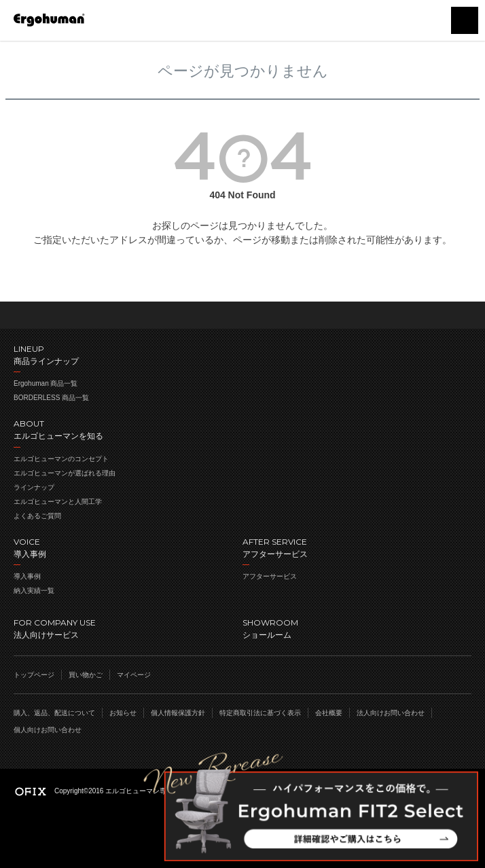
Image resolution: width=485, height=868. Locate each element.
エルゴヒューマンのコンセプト (61, 459)
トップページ (34, 675)
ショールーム (357, 628)
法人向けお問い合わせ (391, 713)
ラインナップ (34, 487)
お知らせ (123, 713)
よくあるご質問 (37, 516)
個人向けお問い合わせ (48, 730)
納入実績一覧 (34, 591)
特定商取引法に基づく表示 (260, 713)
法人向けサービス (128, 628)
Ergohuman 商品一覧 (46, 383)
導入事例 (27, 576)
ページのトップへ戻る (242, 315)
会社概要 (329, 713)
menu (465, 20)
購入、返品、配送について (54, 713)
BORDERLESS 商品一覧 (51, 398)
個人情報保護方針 (178, 713)
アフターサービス (270, 576)
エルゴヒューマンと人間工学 (58, 502)
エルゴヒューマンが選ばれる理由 (65, 473)
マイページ (134, 675)
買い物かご (431, 20)
